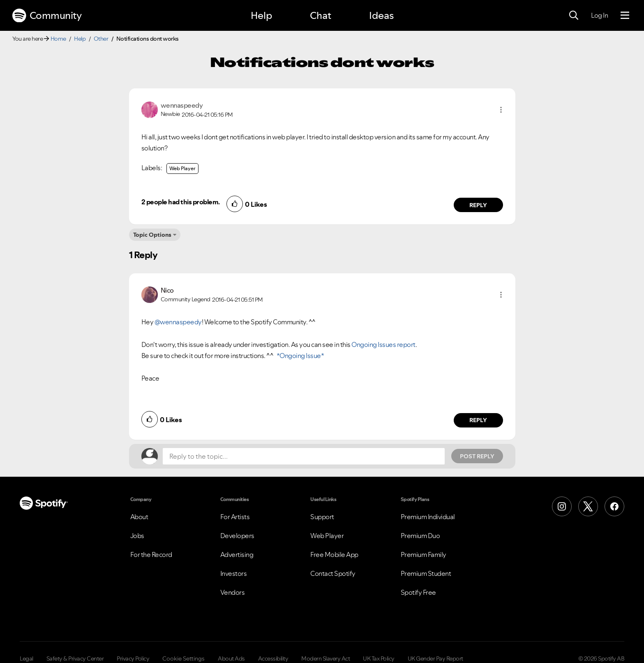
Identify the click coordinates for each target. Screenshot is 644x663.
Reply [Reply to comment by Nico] (478, 420)
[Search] (574, 16)
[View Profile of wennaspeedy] (182, 105)
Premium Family (424, 554)
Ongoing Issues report (383, 344)
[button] (501, 110)
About (139, 517)
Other (101, 39)
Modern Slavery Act (325, 658)
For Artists (235, 517)
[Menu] (625, 16)
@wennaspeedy (178, 322)
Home (58, 39)
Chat (321, 15)
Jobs (137, 536)
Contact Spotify (333, 573)
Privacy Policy (133, 658)
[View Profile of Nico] (167, 290)
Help (261, 15)
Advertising (237, 554)
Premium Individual (428, 517)
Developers (237, 536)
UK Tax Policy (379, 658)
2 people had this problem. (181, 202)
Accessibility (273, 658)
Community (47, 16)
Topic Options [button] (152, 235)
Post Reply (477, 456)
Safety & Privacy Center (75, 658)
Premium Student (426, 573)
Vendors (233, 592)
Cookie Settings (184, 658)
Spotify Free (418, 592)
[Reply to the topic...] (304, 456)
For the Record (151, 554)
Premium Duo (420, 536)
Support (322, 517)
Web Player (182, 168)
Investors (234, 573)
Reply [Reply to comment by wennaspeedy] (478, 205)
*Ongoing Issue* (300, 356)
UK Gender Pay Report (435, 658)
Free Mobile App (334, 554)
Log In (599, 15)
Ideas (381, 15)
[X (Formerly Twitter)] (588, 506)
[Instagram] (562, 506)
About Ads (231, 658)
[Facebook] (614, 506)
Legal (27, 658)
